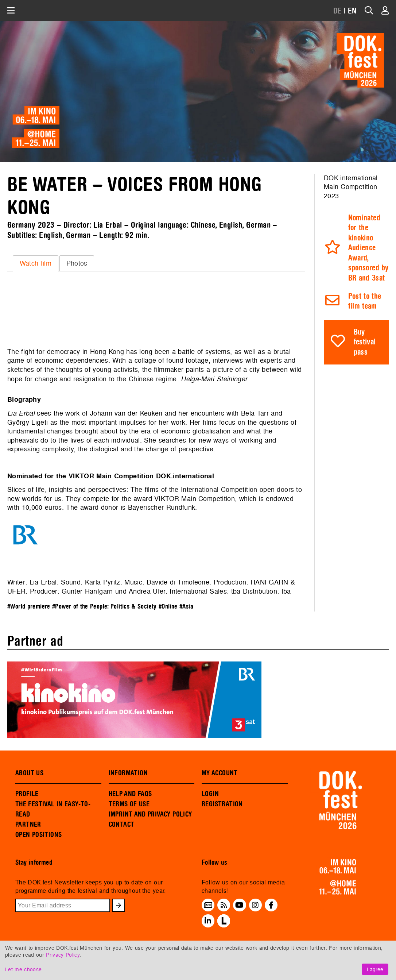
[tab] (36, 263)
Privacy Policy (63, 955)
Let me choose (23, 969)
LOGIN (210, 794)
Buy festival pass (365, 342)
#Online (168, 607)
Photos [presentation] (77, 263)
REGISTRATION (222, 804)
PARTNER (28, 825)
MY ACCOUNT (220, 773)
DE (337, 11)
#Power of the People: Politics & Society (104, 607)
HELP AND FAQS (130, 794)
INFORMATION (128, 773)
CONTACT (122, 825)
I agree (375, 969)
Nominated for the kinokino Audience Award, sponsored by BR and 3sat (368, 248)
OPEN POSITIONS (38, 835)
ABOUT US (29, 773)
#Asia (186, 607)
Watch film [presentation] (36, 263)
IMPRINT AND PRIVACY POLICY (150, 814)
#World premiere (29, 607)
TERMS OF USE (129, 804)
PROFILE (27, 794)
